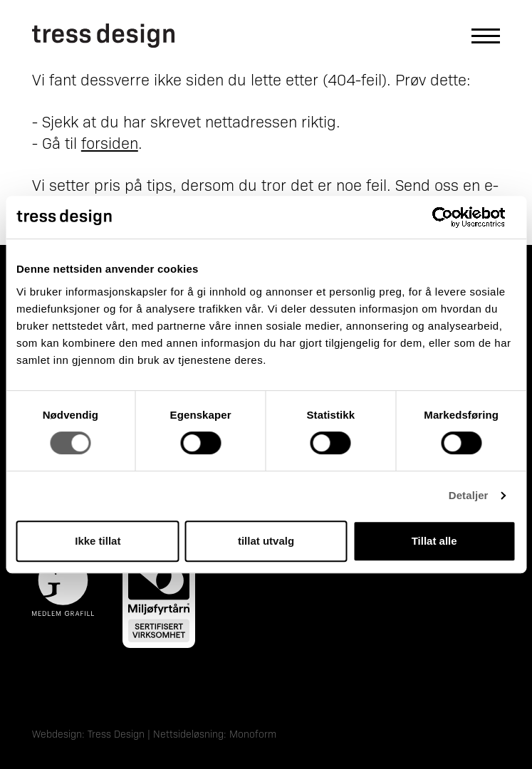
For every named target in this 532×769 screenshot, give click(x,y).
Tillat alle (434, 541)
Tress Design (116, 733)
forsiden (110, 142)
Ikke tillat (98, 541)
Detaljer (469, 495)
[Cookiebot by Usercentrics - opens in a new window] (453, 217)
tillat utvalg (266, 541)
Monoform (253, 733)
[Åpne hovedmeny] (479, 36)
